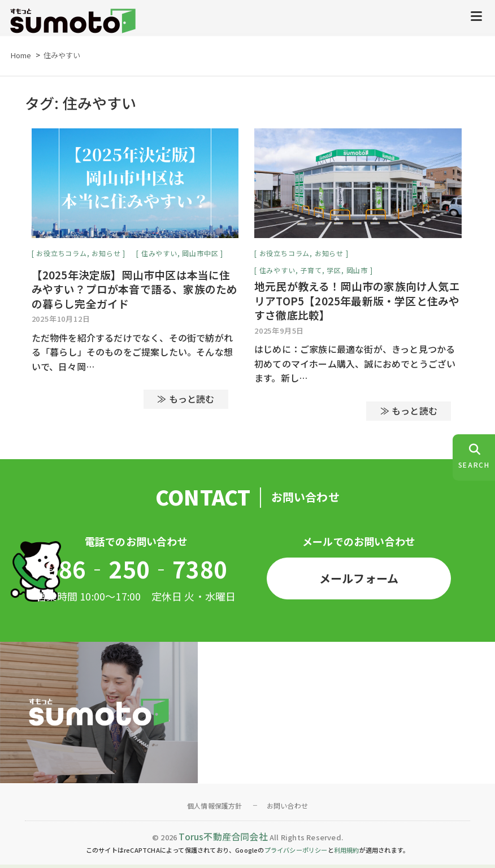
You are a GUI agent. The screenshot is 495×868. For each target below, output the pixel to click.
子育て (311, 273)
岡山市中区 (200, 256)
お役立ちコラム (62, 256)
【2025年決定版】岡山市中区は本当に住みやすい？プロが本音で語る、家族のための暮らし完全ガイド (134, 292)
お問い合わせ (287, 808)
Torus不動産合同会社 (223, 839)
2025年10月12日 (61, 321)
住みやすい (159, 256)
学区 (334, 273)
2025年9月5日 (279, 333)
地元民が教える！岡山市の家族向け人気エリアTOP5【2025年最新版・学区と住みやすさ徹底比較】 (357, 304)
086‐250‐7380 (136, 572)
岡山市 (357, 273)
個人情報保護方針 (215, 808)
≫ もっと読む (186, 402)
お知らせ (106, 256)
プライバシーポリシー (296, 853)
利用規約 (347, 853)
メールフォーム (359, 581)
